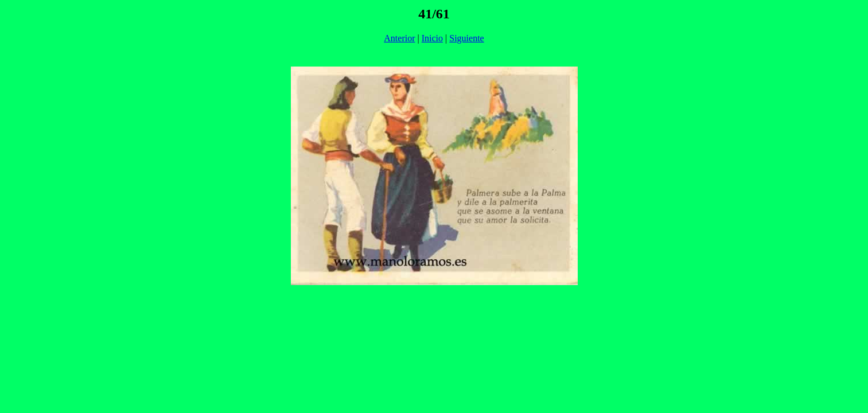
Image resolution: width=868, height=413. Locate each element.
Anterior (399, 38)
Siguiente (466, 38)
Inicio (432, 38)
